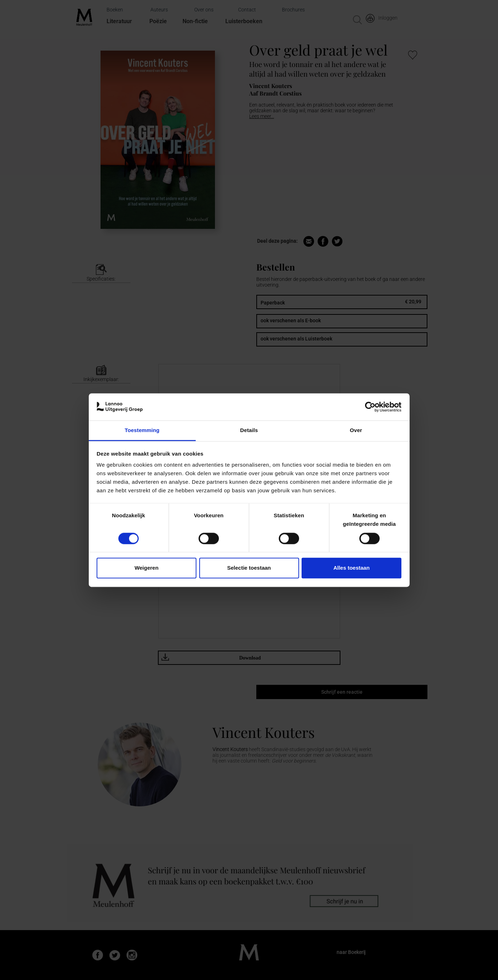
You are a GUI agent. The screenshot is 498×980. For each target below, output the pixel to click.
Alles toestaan (351, 568)
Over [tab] (356, 430)
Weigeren (146, 568)
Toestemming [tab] (142, 430)
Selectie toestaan (249, 568)
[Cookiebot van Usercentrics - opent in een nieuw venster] (370, 407)
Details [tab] (249, 430)
